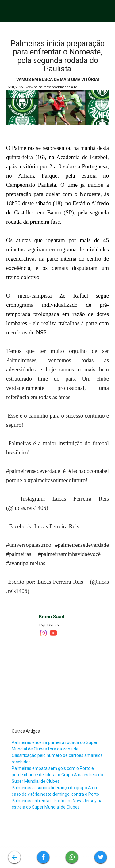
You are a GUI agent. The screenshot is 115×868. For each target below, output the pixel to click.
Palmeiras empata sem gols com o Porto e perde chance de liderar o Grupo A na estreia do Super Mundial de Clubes (57, 775)
